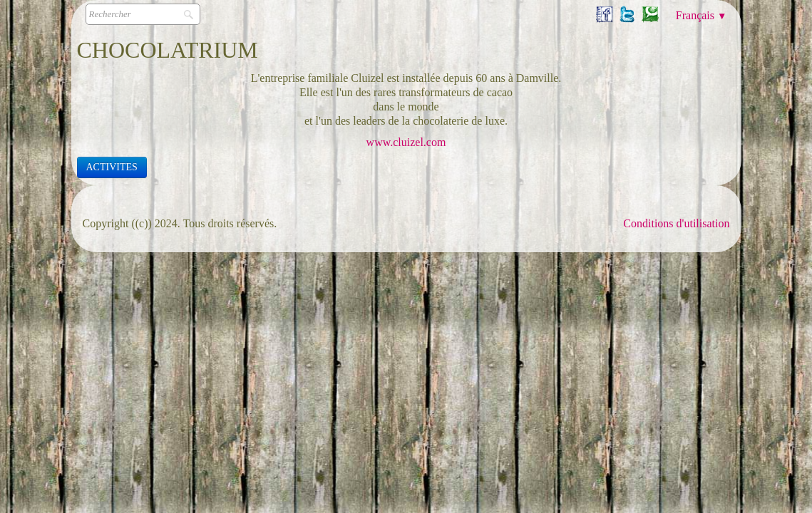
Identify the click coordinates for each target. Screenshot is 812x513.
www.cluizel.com (406, 142)
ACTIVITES (112, 167)
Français (701, 15)
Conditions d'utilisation (676, 223)
